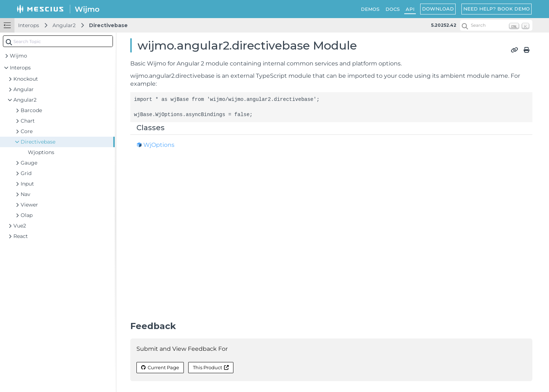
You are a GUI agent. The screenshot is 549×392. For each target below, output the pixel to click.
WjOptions (159, 145)
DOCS (393, 9)
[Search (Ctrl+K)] (496, 25)
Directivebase (108, 25)
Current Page (160, 367)
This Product (211, 367)
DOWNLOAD (438, 9)
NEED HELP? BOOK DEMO (497, 9)
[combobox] (58, 41)
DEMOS (370, 9)
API (410, 9)
